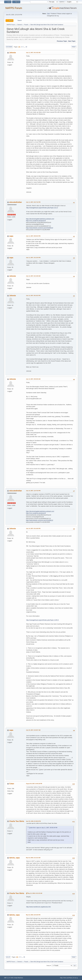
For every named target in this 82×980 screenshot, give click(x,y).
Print (74, 47)
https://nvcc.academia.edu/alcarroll (36, 221)
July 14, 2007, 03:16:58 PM (33, 528)
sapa (11, 236)
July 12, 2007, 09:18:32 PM (33, 296)
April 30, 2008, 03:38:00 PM (33, 821)
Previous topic (62, 41)
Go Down (9, 47)
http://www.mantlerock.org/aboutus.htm (38, 907)
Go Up (8, 957)
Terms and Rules (68, 978)
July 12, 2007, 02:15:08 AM (33, 276)
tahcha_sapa (14, 858)
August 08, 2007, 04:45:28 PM (34, 784)
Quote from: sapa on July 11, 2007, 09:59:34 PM (43, 828)
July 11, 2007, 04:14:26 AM (33, 53)
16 (26, 47)
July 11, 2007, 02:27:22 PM (33, 202)
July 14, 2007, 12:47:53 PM (33, 491)
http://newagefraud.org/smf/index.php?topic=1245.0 (42, 620)
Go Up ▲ (76, 978)
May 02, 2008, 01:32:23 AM (33, 858)
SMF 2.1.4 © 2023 (9, 978)
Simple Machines (19, 978)
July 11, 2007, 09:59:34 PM (33, 236)
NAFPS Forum (14, 8)
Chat (48, 14)
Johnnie (13, 53)
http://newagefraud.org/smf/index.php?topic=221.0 (42, 208)
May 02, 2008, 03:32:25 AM (35, 893)
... (25, 47)
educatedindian (16, 202)
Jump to (49, 966)
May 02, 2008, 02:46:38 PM (33, 915)
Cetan (12, 784)
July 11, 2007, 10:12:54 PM (33, 258)
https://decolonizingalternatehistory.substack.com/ (40, 219)
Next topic (72, 41)
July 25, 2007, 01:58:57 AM (33, 730)
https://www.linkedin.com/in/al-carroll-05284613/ (40, 228)
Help (61, 978)
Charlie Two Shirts (17, 821)
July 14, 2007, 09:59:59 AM (33, 379)
